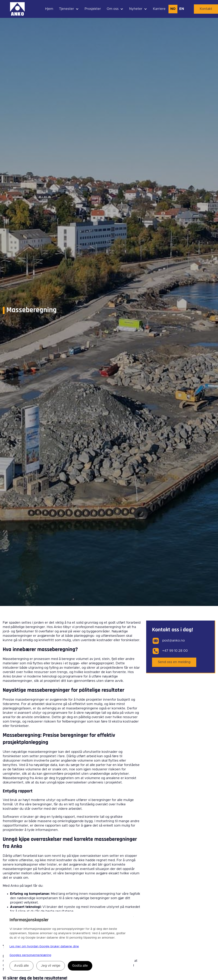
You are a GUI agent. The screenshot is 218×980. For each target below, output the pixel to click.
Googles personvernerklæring (30, 955)
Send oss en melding (174, 662)
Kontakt (206, 9)
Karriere (159, 9)
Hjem (49, 9)
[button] (69, 9)
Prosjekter (93, 9)
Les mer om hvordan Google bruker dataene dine (44, 946)
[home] (17, 9)
